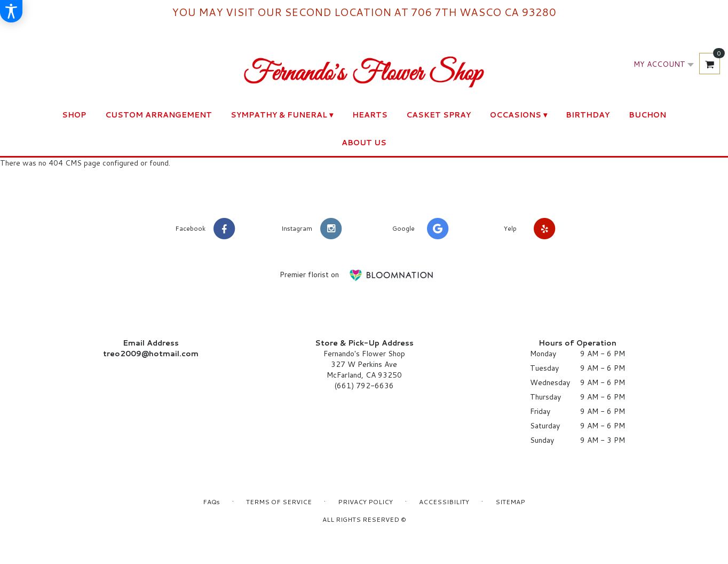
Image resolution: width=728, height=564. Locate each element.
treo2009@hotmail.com (151, 354)
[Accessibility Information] (11, 11)
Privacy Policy (365, 502)
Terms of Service (279, 502)
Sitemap (510, 502)
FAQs (211, 502)
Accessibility (444, 502)
